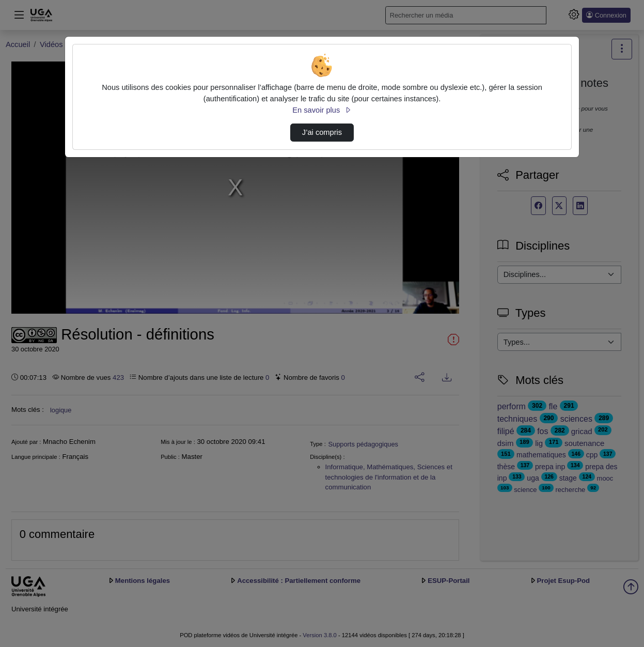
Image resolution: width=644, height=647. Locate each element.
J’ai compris (322, 132)
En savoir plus (322, 110)
